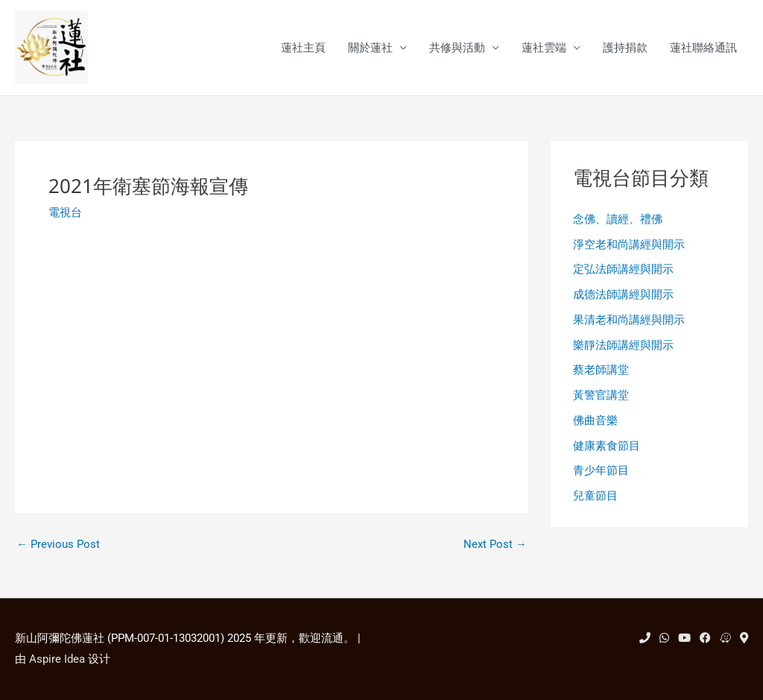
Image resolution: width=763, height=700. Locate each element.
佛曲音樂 (595, 420)
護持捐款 (625, 48)
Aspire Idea (57, 659)
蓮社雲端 (544, 48)
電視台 (65, 212)
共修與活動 (457, 48)
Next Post (495, 545)
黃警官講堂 (601, 395)
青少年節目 (601, 470)
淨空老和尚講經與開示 (629, 245)
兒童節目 (595, 496)
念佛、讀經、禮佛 (618, 219)
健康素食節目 (607, 446)
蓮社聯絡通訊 (703, 48)
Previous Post (58, 545)
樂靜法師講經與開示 (623, 345)
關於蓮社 (370, 48)
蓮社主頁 (303, 48)
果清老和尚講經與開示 (629, 320)
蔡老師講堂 (601, 370)
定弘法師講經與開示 (623, 269)
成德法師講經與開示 (623, 294)
